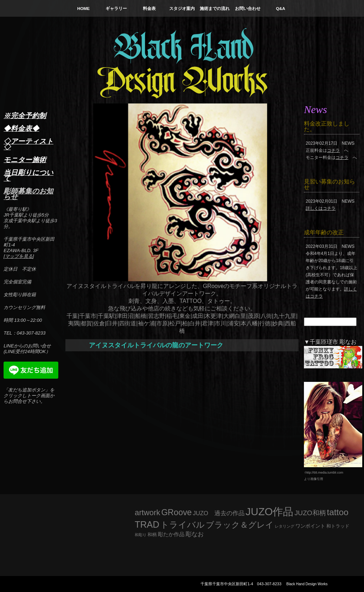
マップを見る (19, 256)
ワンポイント (310, 526)
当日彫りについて (28, 175)
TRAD (147, 524)
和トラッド (338, 526)
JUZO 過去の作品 (218, 513)
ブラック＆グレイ (240, 525)
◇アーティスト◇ (28, 144)
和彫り (141, 535)
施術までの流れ (215, 8)
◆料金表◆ (21, 128)
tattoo (338, 512)
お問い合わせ (248, 8)
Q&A (280, 8)
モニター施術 (25, 160)
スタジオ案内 (182, 8)
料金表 (149, 8)
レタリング (285, 526)
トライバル (183, 525)
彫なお (195, 534)
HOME (83, 8)
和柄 (152, 535)
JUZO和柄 (310, 513)
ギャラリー (116, 8)
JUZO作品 (270, 511)
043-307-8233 (269, 584)
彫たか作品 (171, 534)
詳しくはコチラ (321, 208)
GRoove (177, 512)
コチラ (333, 150)
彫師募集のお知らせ (28, 194)
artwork (148, 513)
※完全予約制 (25, 116)
